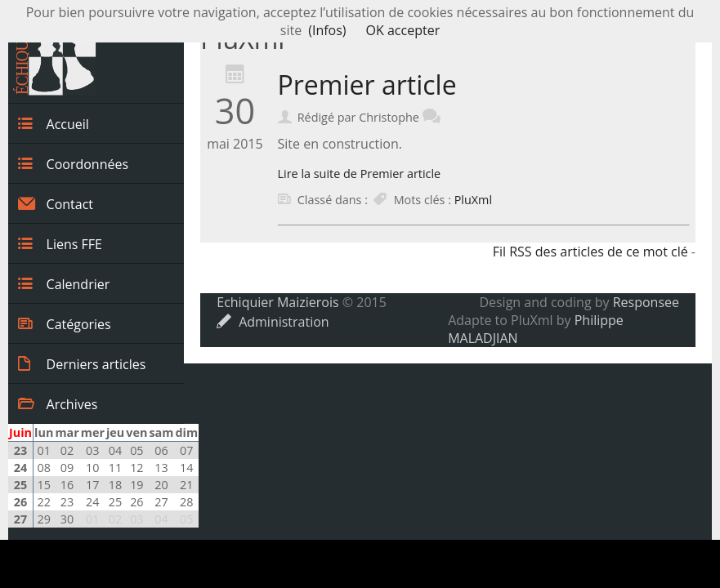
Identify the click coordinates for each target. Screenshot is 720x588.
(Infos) (327, 30)
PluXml (473, 200)
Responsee (646, 302)
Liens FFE (60, 243)
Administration (273, 322)
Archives (58, 403)
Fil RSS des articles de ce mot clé (590, 252)
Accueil (54, 123)
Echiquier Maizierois (277, 302)
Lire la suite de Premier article (360, 174)
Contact (56, 203)
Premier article (367, 85)
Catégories (65, 323)
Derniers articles (82, 363)
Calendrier (64, 283)
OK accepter (403, 30)
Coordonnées (73, 163)
